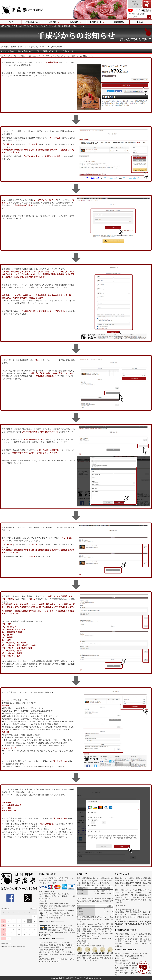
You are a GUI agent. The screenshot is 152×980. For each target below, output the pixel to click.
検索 (149, 17)
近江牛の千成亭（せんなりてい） (74, 978)
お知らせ (140, 22)
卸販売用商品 (119, 22)
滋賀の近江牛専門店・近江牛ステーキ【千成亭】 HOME (22, 47)
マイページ (135, 7)
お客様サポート (96, 22)
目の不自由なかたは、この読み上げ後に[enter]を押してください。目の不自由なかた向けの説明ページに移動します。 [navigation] (47, 56)
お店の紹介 (74, 22)
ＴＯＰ (11, 22)
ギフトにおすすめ (31, 22)
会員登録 (135, 4)
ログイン (135, 1)
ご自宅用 (53, 22)
